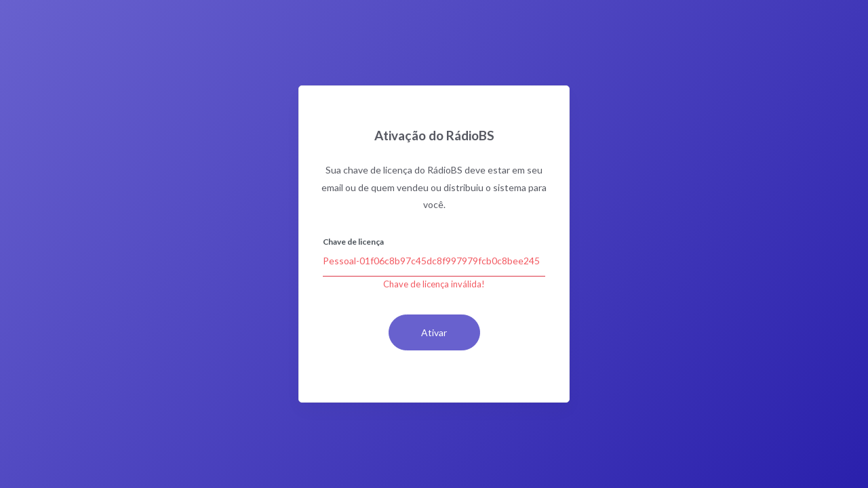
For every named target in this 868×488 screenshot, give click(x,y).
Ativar (434, 332)
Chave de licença (353, 242)
